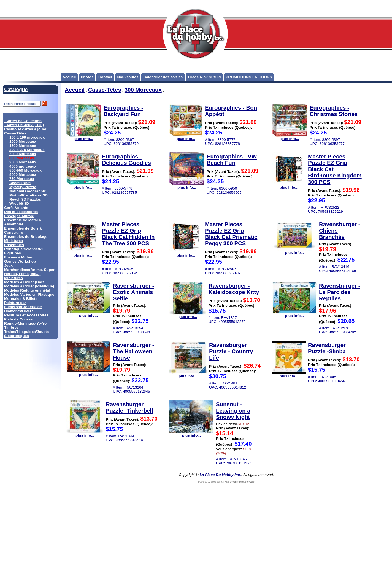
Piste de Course (18, 319)
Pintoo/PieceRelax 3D (29, 195)
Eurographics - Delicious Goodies (126, 160)
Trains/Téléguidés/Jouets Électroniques (26, 334)
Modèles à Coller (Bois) (25, 282)
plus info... (84, 137)
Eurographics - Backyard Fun (123, 111)
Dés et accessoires (21, 212)
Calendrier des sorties (163, 77)
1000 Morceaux (23, 142)
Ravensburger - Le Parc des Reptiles (340, 292)
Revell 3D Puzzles (25, 199)
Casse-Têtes (15, 133)
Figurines (13, 253)
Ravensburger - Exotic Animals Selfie (134, 292)
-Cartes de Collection (23, 121)
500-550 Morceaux (25, 170)
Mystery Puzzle (23, 187)
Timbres (11, 328)
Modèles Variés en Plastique (29, 294)
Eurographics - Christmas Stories (334, 111)
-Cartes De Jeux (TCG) (24, 125)
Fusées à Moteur (19, 257)
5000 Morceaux (23, 175)
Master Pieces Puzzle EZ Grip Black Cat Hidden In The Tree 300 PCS (128, 234)
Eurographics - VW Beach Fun (232, 160)
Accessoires (20, 183)
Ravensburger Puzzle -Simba (327, 348)
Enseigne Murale (19, 216)
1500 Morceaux (23, 146)
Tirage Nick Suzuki (204, 77)
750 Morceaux (22, 179)
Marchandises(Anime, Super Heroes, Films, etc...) (29, 272)
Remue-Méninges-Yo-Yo (25, 323)
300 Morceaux (143, 90)
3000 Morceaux (23, 162)
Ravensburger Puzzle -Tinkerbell (129, 407)
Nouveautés (128, 77)
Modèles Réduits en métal (27, 290)
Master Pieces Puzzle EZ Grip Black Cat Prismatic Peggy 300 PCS (231, 234)
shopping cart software (242, 482)
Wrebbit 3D (19, 204)
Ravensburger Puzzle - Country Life (231, 351)
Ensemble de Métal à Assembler (23, 222)
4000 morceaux (23, 166)
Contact (105, 77)
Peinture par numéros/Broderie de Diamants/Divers (23, 307)
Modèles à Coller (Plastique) (29, 286)
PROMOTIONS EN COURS (249, 77)
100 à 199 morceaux (27, 137)
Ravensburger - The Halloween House (134, 351)
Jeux (8, 266)
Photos (87, 77)
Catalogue (16, 90)
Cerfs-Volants (16, 208)
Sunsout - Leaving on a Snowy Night (233, 411)
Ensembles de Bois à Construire (23, 230)
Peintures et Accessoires (26, 315)
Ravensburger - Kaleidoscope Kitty (234, 289)
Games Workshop (20, 261)
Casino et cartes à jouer (25, 129)
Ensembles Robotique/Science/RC (24, 247)
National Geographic (28, 191)
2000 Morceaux (23, 154)
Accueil (69, 77)
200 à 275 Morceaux (27, 150)
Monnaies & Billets (21, 299)
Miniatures (13, 278)
